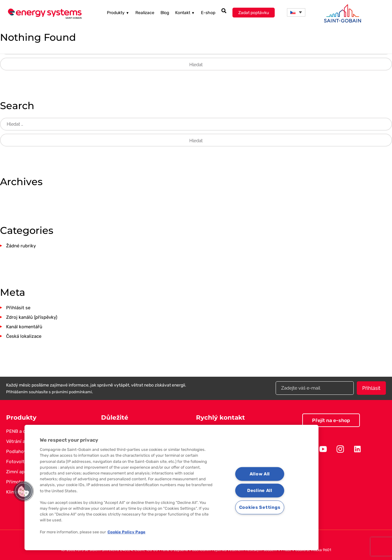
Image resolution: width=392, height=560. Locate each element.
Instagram (340, 449)
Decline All (260, 491)
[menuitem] (296, 12)
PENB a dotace (22, 431)
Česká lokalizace (24, 336)
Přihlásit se (18, 308)
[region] (171, 488)
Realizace (145, 13)
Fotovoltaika (20, 462)
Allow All (260, 474)
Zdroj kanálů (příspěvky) (32, 317)
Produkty (118, 13)
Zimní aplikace (21, 472)
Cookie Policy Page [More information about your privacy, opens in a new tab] (126, 532)
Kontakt (185, 13)
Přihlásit (371, 388)
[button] (24, 491)
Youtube (323, 449)
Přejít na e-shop (331, 420)
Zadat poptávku (254, 13)
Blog (165, 13)
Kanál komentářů (24, 327)
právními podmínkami (72, 392)
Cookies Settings (260, 507)
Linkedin (357, 449)
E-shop (208, 13)
